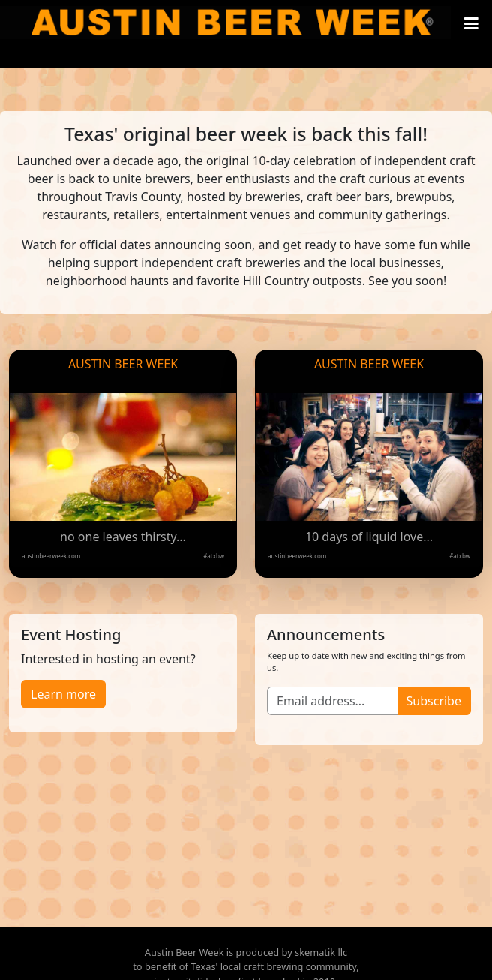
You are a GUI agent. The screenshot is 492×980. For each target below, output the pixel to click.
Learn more (63, 694)
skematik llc (321, 952)
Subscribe (434, 701)
